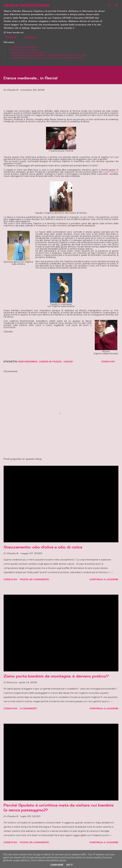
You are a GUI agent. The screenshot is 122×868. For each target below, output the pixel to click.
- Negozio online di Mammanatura (28, 52)
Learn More (57, 865)
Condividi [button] (108, 361)
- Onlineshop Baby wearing (24, 47)
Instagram (28, 37)
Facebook (9, 37)
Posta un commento (34, 579)
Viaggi (68, 361)
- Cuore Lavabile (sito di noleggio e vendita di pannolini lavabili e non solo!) (48, 55)
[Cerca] (109, 5)
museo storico (110, 172)
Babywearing (28, 361)
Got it (70, 865)
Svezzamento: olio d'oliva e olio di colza (43, 547)
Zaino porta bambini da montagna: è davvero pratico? (56, 676)
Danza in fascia (51, 361)
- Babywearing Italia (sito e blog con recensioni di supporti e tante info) (47, 58)
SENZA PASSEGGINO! (27, 5)
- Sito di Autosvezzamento (24, 50)
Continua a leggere (104, 579)
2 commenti (28, 708)
